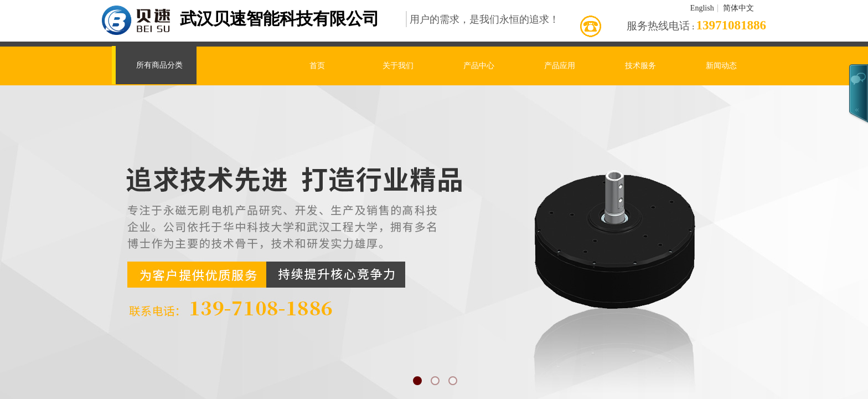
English (702, 8)
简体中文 (738, 8)
